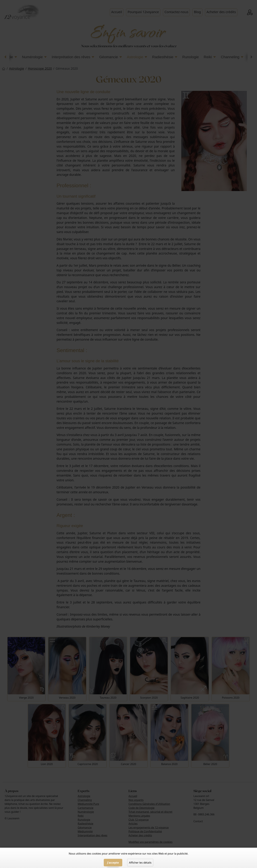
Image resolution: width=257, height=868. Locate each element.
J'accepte (113, 863)
